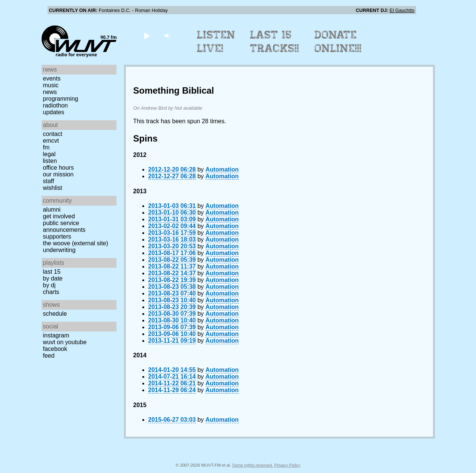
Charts (51, 292)
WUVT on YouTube (65, 342)
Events (52, 78)
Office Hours (58, 168)
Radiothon (56, 105)
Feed (49, 356)
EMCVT (51, 141)
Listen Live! (216, 42)
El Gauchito (402, 10)
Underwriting (59, 250)
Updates (54, 112)
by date (53, 278)
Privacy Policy (287, 465)
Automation (222, 169)
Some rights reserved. (253, 465)
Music (51, 85)
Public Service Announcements (64, 226)
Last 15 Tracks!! (275, 42)
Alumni (52, 210)
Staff (49, 181)
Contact (53, 134)
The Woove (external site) (76, 243)
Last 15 (52, 272)
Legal (49, 154)
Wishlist (53, 188)
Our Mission (58, 174)
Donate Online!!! (338, 42)
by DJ (49, 285)
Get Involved (59, 216)
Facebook (55, 349)
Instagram (56, 335)
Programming (61, 99)
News (50, 92)
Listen (50, 161)
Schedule (55, 314)
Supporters (57, 236)
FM (46, 147)
